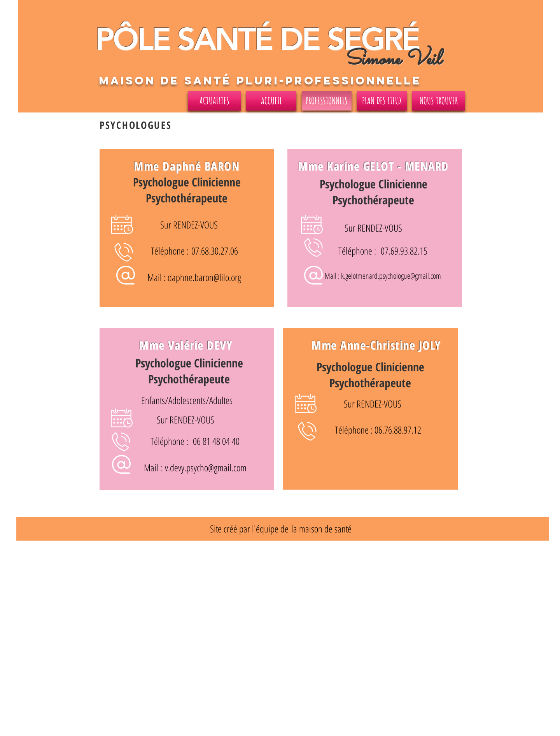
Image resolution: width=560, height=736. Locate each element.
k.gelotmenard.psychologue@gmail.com (391, 276)
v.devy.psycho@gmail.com (206, 467)
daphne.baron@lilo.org (204, 277)
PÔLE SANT (175, 39)
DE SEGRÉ (345, 39)
